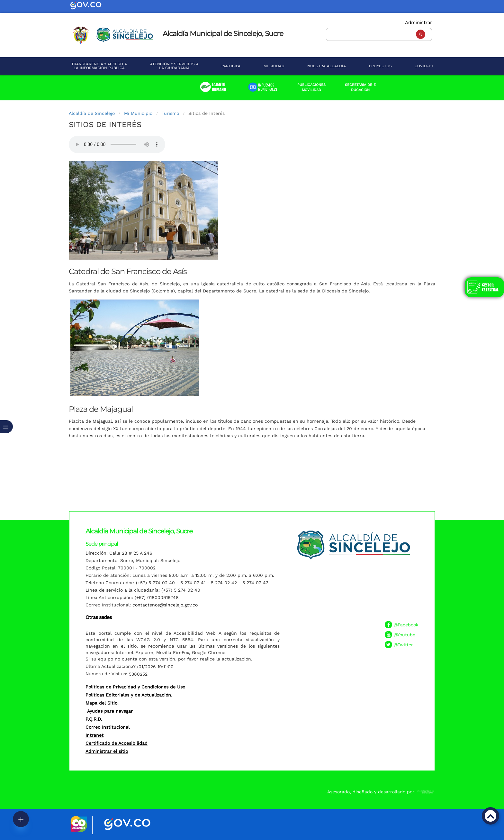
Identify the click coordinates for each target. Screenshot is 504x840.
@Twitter (403, 645)
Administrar (419, 23)
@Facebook (406, 625)
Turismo (170, 113)
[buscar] (378, 34)
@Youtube (404, 635)
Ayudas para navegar (110, 711)
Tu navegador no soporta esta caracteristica (117, 144)
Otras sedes (99, 617)
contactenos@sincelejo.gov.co (165, 605)
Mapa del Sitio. (102, 703)
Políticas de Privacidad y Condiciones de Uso (135, 687)
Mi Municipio (138, 113)
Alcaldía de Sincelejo (92, 113)
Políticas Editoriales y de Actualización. (129, 695)
